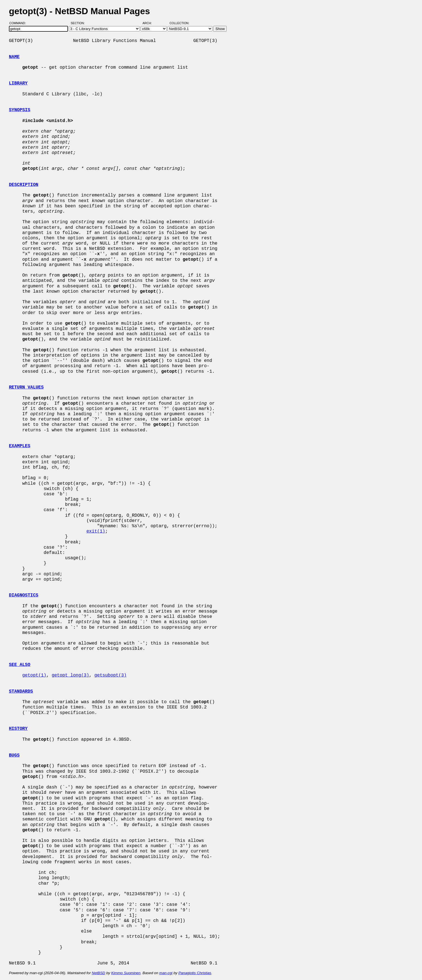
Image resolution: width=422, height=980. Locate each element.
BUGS (14, 755)
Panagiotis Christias (195, 973)
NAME (14, 57)
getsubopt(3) (110, 675)
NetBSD (99, 973)
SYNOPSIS (20, 110)
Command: (19, 23)
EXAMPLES (20, 446)
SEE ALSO (20, 665)
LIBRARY (18, 83)
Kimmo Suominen (126, 973)
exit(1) (96, 531)
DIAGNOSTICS (24, 595)
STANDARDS (21, 692)
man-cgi (166, 973)
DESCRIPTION (24, 185)
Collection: (179, 23)
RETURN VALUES (26, 387)
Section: (79, 23)
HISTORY (18, 729)
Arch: (150, 23)
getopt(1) (34, 675)
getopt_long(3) (70, 675)
